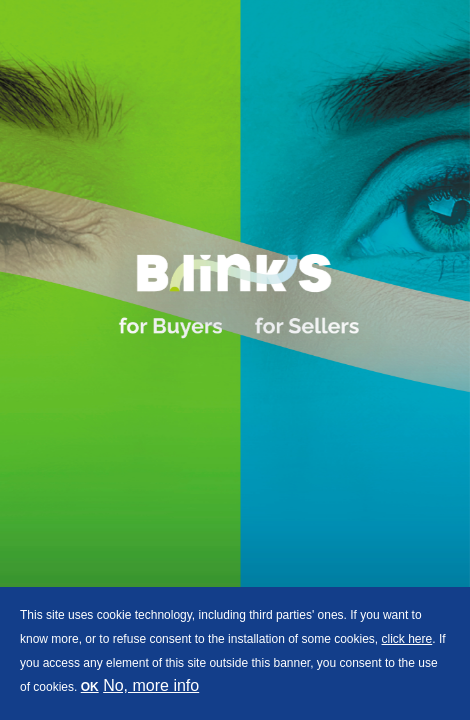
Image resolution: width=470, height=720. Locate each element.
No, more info (151, 685)
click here (407, 639)
